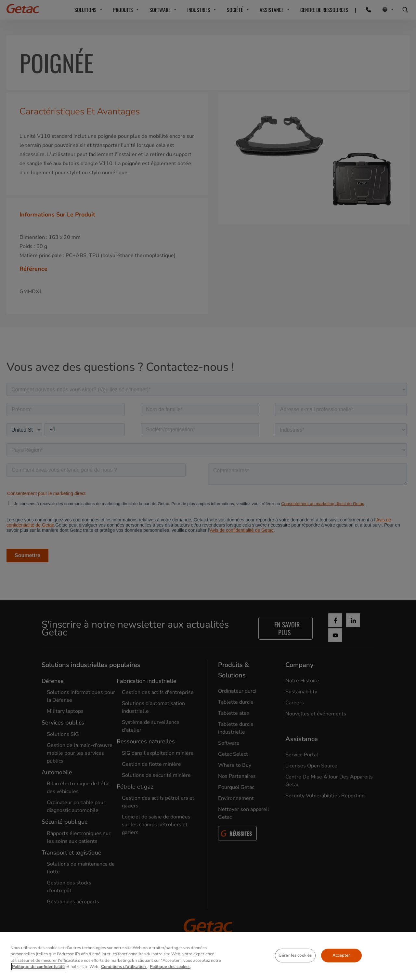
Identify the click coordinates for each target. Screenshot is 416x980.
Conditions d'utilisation (124, 967)
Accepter (341, 955)
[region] (208, 956)
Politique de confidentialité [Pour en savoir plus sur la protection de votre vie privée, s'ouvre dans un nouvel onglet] (38, 967)
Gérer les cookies (295, 955)
